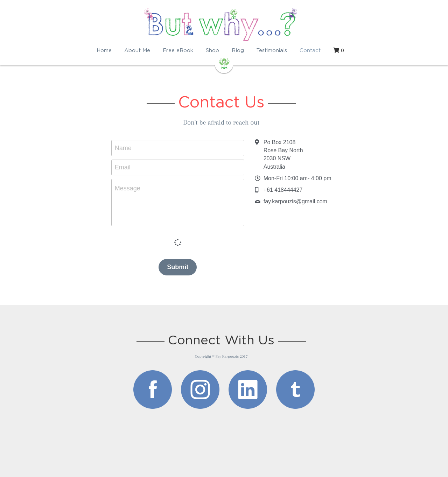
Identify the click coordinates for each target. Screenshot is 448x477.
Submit (180, 267)
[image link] (153, 389)
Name (126, 148)
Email (125, 167)
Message (130, 188)
